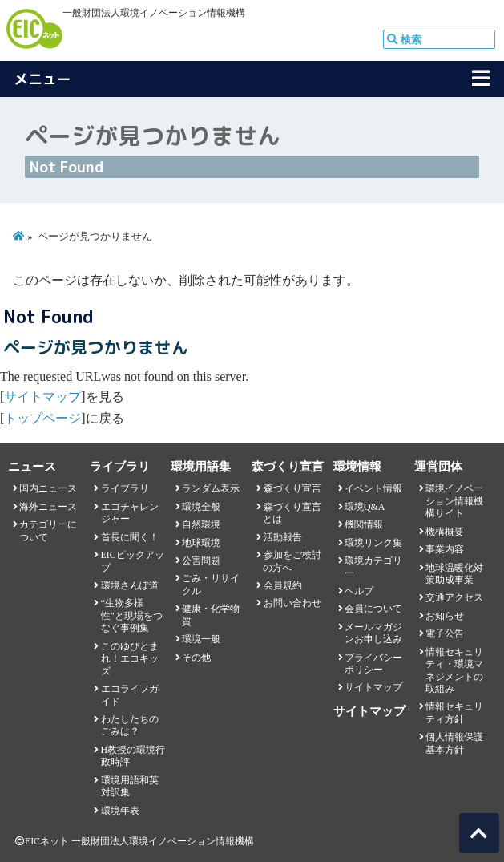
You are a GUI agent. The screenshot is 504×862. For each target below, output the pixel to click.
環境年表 (120, 811)
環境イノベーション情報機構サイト (454, 501)
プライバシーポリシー (373, 664)
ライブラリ (125, 488)
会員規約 (283, 585)
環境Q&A (365, 507)
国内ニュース (48, 488)
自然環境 (201, 524)
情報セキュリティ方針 (454, 712)
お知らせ (445, 616)
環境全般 (201, 507)
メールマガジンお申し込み (373, 633)
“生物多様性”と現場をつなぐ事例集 (132, 615)
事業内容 (445, 549)
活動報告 (283, 537)
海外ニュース (48, 507)
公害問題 (201, 561)
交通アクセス (454, 597)
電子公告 (445, 633)
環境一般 (201, 639)
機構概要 (445, 532)
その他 (196, 658)
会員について (373, 609)
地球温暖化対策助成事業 (454, 574)
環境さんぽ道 (130, 585)
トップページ (42, 418)
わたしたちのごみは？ (130, 725)
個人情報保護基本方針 (454, 743)
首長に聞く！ (130, 537)
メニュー (42, 79)
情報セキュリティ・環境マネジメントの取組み (454, 670)
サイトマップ (42, 397)
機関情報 (364, 524)
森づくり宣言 (292, 488)
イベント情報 (373, 488)
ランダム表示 (211, 488)
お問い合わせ (292, 603)
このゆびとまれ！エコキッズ (130, 659)
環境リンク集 (373, 543)
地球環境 (201, 543)
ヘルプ (359, 591)
